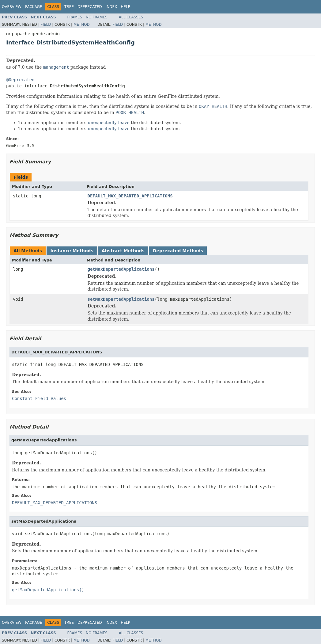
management (56, 67)
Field (46, 25)
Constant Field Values (39, 398)
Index (111, 7)
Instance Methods (72, 251)
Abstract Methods (123, 251)
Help (125, 7)
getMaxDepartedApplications (121, 269)
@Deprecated (20, 80)
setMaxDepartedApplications (121, 299)
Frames (75, 17)
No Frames (97, 17)
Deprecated (90, 7)
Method (82, 25)
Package (34, 7)
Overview (12, 7)
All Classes (131, 17)
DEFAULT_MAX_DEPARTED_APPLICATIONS (130, 196)
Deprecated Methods (178, 251)
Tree (69, 7)
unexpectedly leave (108, 123)
